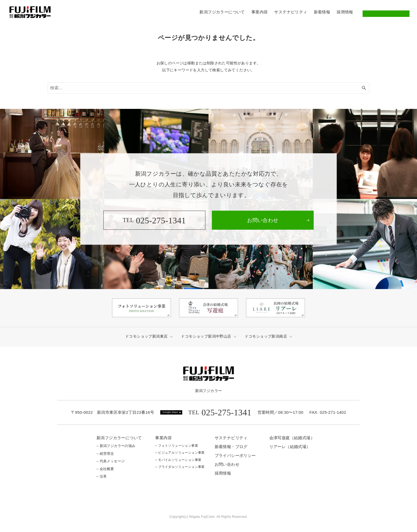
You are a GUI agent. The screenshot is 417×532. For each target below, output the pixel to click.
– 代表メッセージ (111, 461)
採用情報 (223, 473)
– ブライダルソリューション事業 (180, 467)
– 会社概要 (105, 469)
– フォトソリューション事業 (177, 446)
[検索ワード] (208, 88)
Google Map (170, 412)
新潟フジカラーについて (119, 438)
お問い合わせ (386, 12)
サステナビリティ (231, 438)
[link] (263, 220)
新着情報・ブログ (231, 447)
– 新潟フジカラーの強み (116, 446)
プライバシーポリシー (235, 455)
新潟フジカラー (209, 391)
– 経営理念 (105, 454)
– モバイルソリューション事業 (178, 460)
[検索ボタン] (364, 88)
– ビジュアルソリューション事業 (180, 453)
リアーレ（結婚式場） (290, 447)
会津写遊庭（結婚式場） (292, 438)
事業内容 (163, 438)
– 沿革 (102, 476)
